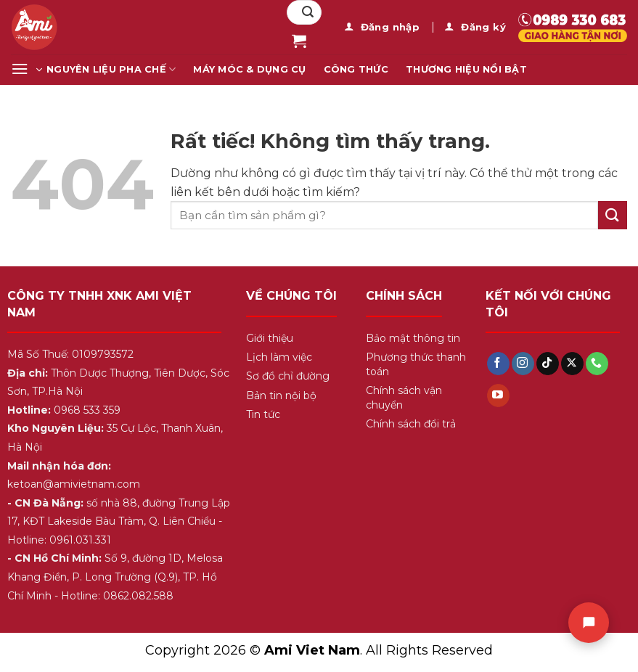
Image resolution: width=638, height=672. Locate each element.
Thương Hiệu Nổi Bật (466, 69)
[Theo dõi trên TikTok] (548, 364)
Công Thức (356, 69)
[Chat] (589, 623)
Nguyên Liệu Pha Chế (111, 69)
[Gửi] (308, 12)
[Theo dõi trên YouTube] (498, 396)
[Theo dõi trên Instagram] (523, 364)
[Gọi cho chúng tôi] (597, 364)
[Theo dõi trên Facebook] (498, 364)
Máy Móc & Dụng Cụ (249, 69)
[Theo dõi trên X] (572, 364)
